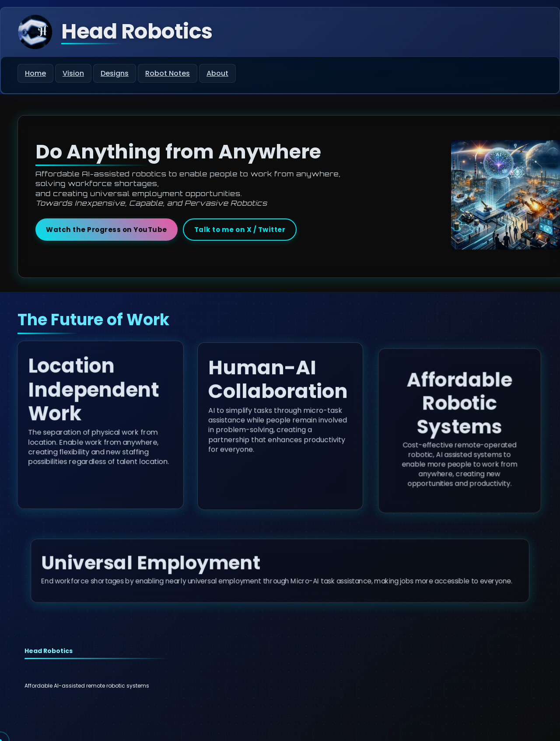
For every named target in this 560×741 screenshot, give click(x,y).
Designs (115, 73)
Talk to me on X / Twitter (240, 230)
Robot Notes (168, 73)
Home (35, 73)
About (217, 73)
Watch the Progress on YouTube (107, 230)
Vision (73, 73)
